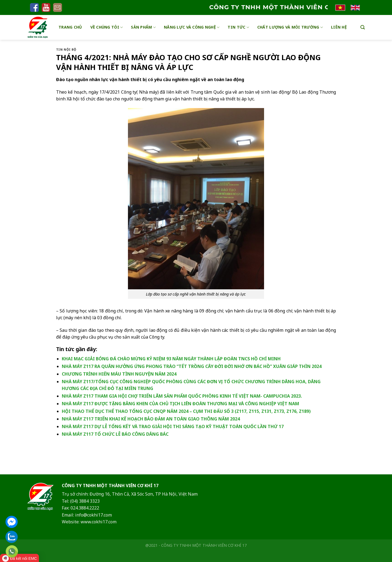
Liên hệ (339, 27)
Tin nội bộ (66, 49)
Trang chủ (70, 27)
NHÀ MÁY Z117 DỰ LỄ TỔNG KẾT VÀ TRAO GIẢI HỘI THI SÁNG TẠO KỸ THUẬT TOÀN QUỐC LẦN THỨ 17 (173, 426)
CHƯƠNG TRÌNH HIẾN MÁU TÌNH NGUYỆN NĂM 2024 (119, 374)
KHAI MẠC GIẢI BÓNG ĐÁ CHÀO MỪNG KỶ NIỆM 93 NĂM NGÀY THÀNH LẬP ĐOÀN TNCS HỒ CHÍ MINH (171, 359)
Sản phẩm (143, 27)
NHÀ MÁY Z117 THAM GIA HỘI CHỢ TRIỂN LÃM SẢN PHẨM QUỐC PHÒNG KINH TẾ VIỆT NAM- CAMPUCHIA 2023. (182, 396)
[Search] (363, 27)
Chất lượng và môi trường (290, 27)
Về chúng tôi (107, 27)
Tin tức (238, 27)
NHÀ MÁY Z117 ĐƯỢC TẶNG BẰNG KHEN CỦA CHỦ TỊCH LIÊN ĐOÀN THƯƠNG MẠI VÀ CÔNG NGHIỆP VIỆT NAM (180, 404)
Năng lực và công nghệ (192, 27)
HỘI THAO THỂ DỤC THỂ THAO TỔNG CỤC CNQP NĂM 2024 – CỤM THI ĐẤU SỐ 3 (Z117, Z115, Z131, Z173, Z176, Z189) (186, 411)
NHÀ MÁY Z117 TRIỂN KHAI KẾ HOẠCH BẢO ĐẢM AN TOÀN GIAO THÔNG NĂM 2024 (151, 419)
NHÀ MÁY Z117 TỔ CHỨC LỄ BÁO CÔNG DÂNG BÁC (115, 434)
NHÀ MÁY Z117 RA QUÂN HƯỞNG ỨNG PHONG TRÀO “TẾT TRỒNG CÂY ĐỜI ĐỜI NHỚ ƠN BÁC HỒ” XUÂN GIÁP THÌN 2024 (192, 366)
